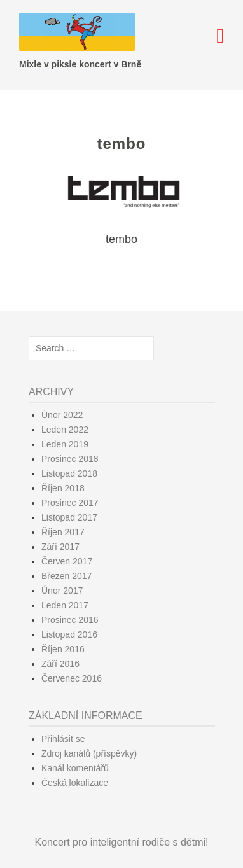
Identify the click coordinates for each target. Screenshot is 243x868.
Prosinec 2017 (70, 503)
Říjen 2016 (63, 649)
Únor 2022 (62, 415)
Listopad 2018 (69, 473)
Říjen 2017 (63, 532)
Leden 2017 (65, 605)
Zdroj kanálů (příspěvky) (89, 753)
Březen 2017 (66, 576)
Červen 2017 (67, 561)
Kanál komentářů (75, 768)
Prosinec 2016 (70, 620)
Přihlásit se (63, 739)
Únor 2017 (62, 591)
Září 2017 (60, 547)
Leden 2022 (65, 430)
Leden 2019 (65, 444)
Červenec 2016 (72, 678)
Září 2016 (60, 664)
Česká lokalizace (75, 783)
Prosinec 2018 (70, 459)
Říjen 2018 (63, 488)
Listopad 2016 (69, 634)
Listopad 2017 (69, 517)
